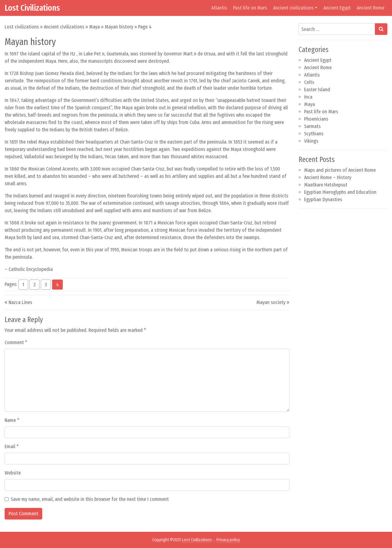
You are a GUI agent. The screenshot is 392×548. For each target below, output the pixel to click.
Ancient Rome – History (328, 177)
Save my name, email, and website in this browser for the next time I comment (90, 499)
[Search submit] (381, 29)
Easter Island (317, 90)
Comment (16, 342)
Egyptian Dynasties (323, 199)
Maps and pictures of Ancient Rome (340, 170)
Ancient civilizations (293, 8)
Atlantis (219, 8)
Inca (308, 97)
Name (12, 420)
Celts (309, 82)
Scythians (314, 134)
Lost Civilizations (32, 8)
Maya (94, 27)
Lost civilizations (22, 27)
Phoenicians (316, 119)
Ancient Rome (371, 8)
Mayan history (119, 27)
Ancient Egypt (337, 8)
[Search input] (337, 29)
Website (13, 473)
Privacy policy (228, 540)
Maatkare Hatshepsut (326, 185)
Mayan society (271, 302)
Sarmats (312, 126)
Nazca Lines (20, 302)
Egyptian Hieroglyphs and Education (340, 192)
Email (12, 447)
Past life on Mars (250, 8)
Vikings (311, 141)
